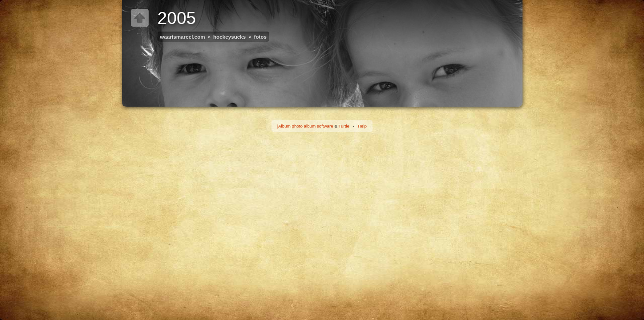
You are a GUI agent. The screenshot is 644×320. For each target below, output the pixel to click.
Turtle (344, 126)
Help (362, 126)
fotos (261, 37)
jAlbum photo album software (305, 126)
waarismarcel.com (182, 37)
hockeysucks (229, 37)
